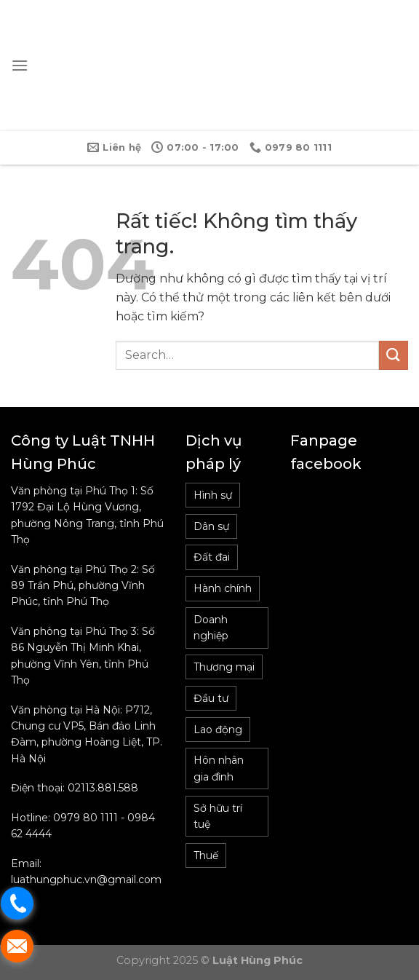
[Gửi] (394, 355)
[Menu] (20, 65)
